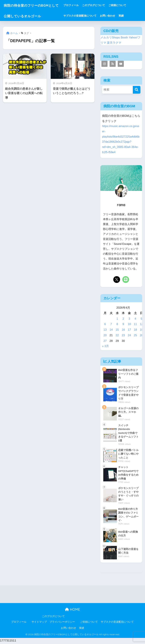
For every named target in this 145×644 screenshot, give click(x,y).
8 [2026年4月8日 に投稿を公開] (117, 324)
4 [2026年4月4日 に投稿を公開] (135, 319)
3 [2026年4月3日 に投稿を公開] (129, 319)
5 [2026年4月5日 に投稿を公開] (141, 319)
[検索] (137, 90)
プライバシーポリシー (62, 623)
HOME (72, 610)
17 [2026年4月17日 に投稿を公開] (129, 330)
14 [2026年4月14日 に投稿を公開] (111, 330)
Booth (124, 37)
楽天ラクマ (114, 43)
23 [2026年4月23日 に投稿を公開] (123, 335)
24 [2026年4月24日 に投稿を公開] (129, 335)
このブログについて (100, 5)
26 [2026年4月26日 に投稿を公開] (141, 335)
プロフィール (78, 5)
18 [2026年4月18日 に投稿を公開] (135, 330)
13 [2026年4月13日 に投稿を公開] (105, 330)
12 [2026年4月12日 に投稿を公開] (141, 324)
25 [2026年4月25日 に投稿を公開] (135, 335)
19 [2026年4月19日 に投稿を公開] (141, 330)
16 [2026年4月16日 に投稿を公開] (123, 330)
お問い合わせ (114, 16)
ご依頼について (124, 5)
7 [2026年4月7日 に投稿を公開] (111, 324)
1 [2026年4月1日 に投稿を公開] (117, 319)
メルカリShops (110, 37)
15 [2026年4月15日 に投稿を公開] (117, 330)
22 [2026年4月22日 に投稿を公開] (117, 335)
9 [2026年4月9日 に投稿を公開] (123, 324)
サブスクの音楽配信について (87, 16)
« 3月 (105, 346)
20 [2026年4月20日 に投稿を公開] (105, 335)
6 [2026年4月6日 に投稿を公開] (105, 324)
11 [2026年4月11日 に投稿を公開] (135, 324)
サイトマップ (39, 623)
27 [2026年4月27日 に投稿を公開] (105, 341)
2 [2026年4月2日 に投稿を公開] (123, 319)
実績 (128, 16)
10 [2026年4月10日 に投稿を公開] (129, 324)
